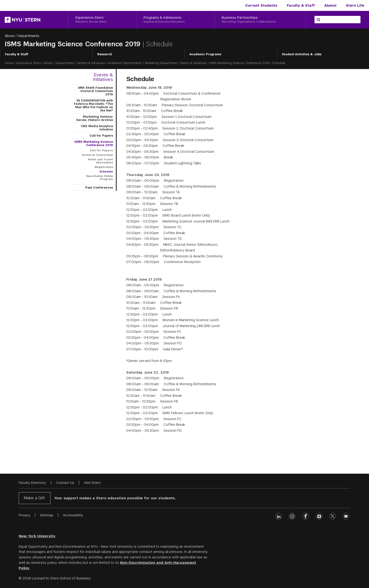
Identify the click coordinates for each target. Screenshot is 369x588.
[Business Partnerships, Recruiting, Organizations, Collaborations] (260, 20)
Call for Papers (101, 136)
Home (9, 63)
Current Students (261, 5)
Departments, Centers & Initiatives (80, 63)
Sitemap (47, 515)
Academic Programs (205, 54)
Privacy (25, 515)
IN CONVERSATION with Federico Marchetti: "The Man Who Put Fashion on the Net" (93, 106)
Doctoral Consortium (97, 155)
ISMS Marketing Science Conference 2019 (74, 44)
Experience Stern (29, 63)
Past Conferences (99, 188)
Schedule (106, 171)
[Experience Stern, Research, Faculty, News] (102, 20)
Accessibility (73, 515)
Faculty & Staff (301, 5)
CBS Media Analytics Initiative (97, 128)
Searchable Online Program (99, 178)
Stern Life (355, 5)
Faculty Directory (32, 483)
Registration (104, 167)
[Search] (319, 20)
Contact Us (65, 483)
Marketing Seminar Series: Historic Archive (95, 118)
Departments (29, 36)
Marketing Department (161, 63)
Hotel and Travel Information (101, 161)
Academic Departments (125, 63)
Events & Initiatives (193, 63)
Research (105, 54)
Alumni (330, 5)
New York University (37, 536)
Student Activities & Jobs (302, 54)
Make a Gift (34, 498)
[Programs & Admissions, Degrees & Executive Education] (175, 20)
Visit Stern (92, 483)
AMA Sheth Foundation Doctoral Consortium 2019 (95, 91)
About (10, 36)
